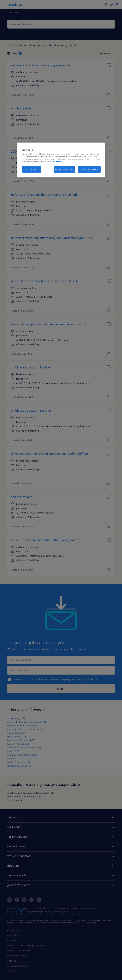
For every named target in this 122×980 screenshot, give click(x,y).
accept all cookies (89, 169)
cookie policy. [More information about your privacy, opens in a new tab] (57, 161)
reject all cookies (64, 169)
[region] (61, 160)
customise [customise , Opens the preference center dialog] (31, 169)
